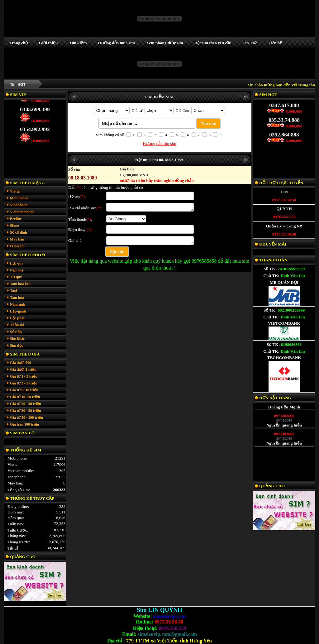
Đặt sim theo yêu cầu (213, 43)
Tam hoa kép (20, 284)
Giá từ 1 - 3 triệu (24, 376)
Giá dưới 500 (21, 363)
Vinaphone (19, 205)
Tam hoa (17, 298)
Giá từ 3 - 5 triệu (24, 383)
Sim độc (17, 346)
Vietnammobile (22, 212)
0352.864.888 (284, 132)
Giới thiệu (48, 43)
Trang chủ (19, 43)
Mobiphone (19, 198)
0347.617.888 (284, 103)
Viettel (15, 191)
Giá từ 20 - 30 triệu (26, 404)
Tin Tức (250, 43)
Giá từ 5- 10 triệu (24, 390)
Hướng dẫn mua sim (117, 43)
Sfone (14, 226)
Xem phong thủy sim (165, 43)
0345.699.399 (35, 107)
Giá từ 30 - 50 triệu (26, 411)
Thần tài (17, 325)
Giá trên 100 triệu (24, 424)
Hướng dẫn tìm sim (159, 143)
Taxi (13, 291)
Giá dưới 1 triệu (23, 370)
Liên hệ (276, 43)
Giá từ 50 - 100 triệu (26, 417)
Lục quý (17, 263)
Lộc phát (17, 318)
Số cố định (19, 232)
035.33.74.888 (284, 117)
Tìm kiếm (78, 43)
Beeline (16, 219)
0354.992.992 (35, 127)
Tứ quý (16, 277)
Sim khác (17, 339)
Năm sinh (18, 304)
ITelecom (17, 246)
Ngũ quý (17, 270)
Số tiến (16, 332)
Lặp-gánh (18, 311)
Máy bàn (17, 239)
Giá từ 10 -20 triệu (25, 397)
